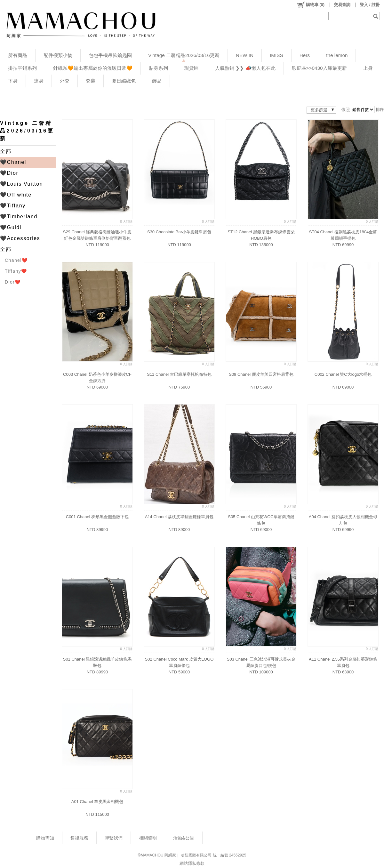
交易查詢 (342, 5)
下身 (13, 81)
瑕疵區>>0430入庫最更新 (319, 68)
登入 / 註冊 (370, 5)
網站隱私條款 (192, 863)
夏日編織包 (124, 81)
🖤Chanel (13, 162)
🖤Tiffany (13, 206)
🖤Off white (16, 195)
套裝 (91, 81)
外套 (65, 81)
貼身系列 (158, 68)
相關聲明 (148, 838)
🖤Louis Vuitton (21, 184)
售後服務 (79, 838)
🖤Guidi (11, 227)
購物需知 (45, 838)
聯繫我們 (114, 838)
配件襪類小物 (58, 55)
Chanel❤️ (16, 260)
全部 (6, 151)
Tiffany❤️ (16, 271)
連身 (39, 81)
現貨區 (192, 68)
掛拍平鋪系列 (22, 68)
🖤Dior (9, 173)
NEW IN (245, 55)
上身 (368, 68)
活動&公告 (184, 838)
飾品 (157, 81)
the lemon (337, 55)
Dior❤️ (13, 282)
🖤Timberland (19, 217)
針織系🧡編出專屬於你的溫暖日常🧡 (93, 68)
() (311, 5)
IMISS (276, 55)
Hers (305, 55)
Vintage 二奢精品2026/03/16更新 (184, 55)
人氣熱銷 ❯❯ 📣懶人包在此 (245, 68)
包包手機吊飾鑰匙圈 (110, 55)
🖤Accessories (20, 238)
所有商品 (18, 55)
